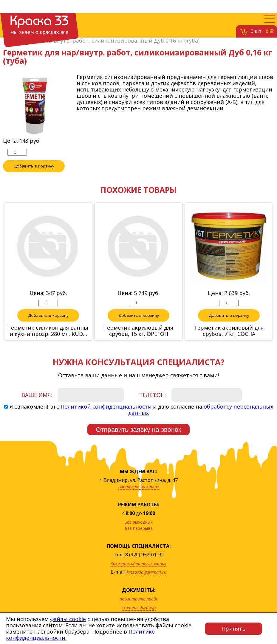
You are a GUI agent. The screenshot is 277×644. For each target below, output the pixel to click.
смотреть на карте (139, 487)
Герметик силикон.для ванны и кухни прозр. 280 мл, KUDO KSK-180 (48, 331)
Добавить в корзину (34, 166)
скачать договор (139, 607)
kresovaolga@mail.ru (147, 572)
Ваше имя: (37, 395)
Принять (233, 629)
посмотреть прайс (139, 599)
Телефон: (153, 395)
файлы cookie (68, 619)
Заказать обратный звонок (138, 563)
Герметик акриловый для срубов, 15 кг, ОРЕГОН (139, 331)
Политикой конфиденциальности (106, 406)
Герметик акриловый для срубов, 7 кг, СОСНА (229, 331)
